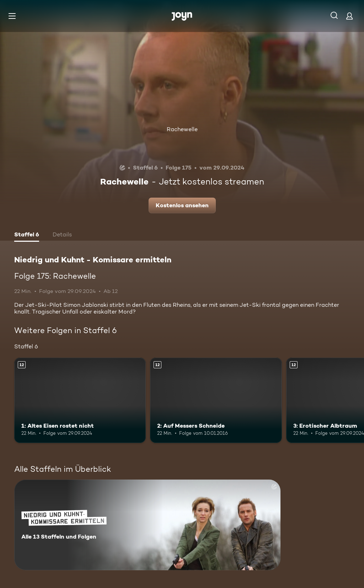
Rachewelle (182, 129)
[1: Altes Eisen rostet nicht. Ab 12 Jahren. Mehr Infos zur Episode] (80, 400)
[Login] (349, 16)
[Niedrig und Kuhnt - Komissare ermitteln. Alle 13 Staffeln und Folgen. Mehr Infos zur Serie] (147, 525)
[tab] (27, 235)
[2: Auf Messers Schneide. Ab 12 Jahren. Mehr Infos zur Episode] (216, 400)
